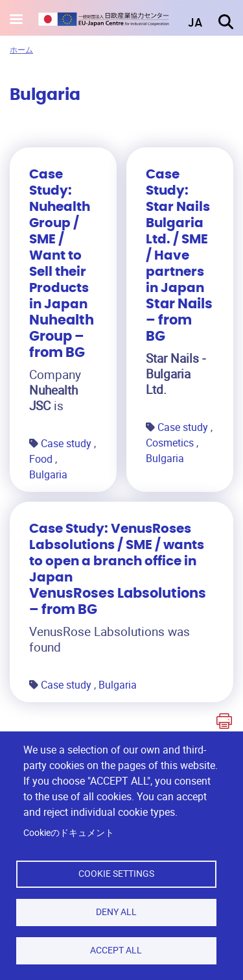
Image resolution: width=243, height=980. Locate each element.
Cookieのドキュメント (69, 833)
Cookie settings (116, 874)
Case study (67, 443)
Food (42, 459)
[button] (186, 23)
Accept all (116, 950)
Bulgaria (48, 474)
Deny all (116, 912)
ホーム (21, 49)
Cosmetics (171, 443)
